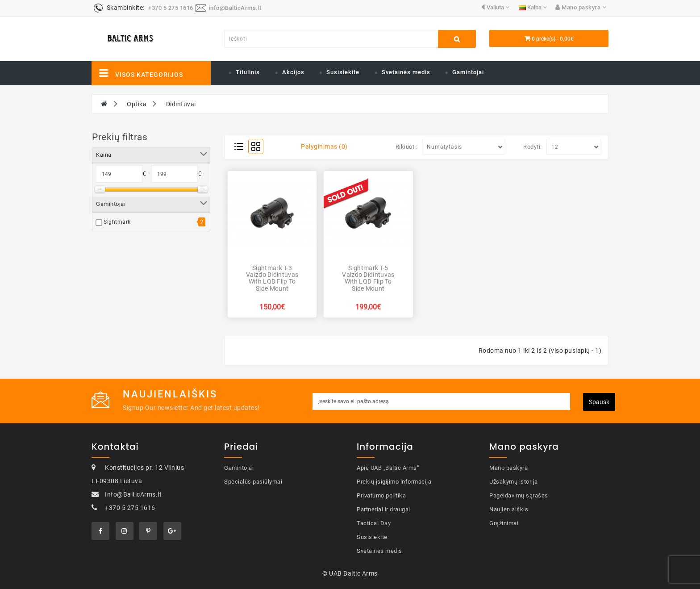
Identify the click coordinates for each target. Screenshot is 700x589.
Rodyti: (533, 147)
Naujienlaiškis (509, 509)
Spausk (599, 402)
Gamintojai (468, 72)
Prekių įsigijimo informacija (394, 482)
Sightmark (117, 222)
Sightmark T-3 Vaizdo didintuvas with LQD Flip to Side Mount (272, 278)
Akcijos (293, 72)
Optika (137, 104)
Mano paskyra (508, 468)
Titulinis (248, 72)
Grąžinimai (504, 523)
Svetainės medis (406, 72)
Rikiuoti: (407, 147)
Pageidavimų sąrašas (519, 495)
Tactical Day (374, 523)
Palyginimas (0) (324, 146)
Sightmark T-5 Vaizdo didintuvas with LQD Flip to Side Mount (368, 278)
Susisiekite (343, 72)
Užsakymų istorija (514, 482)
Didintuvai (181, 104)
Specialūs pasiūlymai (253, 482)
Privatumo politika (381, 495)
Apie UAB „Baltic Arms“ (388, 468)
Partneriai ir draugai (383, 509)
